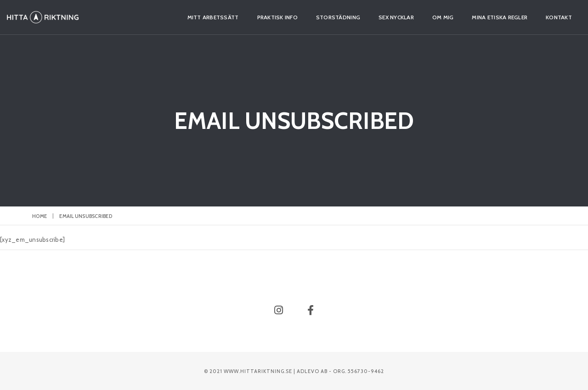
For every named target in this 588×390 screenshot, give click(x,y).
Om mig (418, 17)
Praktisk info (252, 17)
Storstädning (313, 17)
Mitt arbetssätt (188, 17)
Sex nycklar (371, 17)
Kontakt (534, 17)
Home (40, 216)
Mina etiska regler (474, 17)
